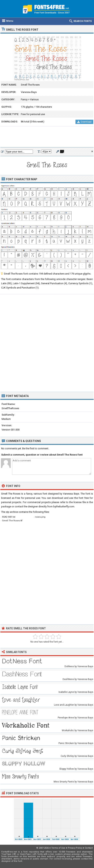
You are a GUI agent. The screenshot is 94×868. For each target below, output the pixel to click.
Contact (89, 848)
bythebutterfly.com (64, 506)
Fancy (24, 99)
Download (84, 122)
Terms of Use (58, 848)
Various (34, 99)
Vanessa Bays (29, 92)
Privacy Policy (75, 848)
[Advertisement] (47, 137)
